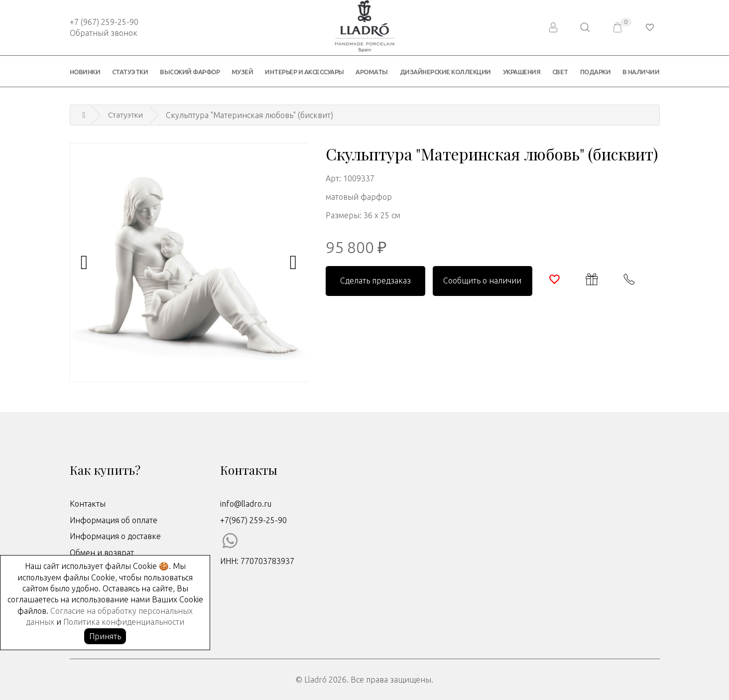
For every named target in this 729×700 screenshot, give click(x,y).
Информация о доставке (115, 536)
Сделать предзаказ (375, 280)
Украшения (522, 72)
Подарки (596, 72)
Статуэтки (130, 72)
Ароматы (372, 72)
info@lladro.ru (246, 504)
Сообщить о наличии (482, 280)
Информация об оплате (114, 520)
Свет (560, 72)
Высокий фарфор (190, 72)
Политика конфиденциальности (124, 622)
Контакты (88, 504)
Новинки (85, 72)
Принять (105, 636)
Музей (243, 72)
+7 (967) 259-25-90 (104, 22)
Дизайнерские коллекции (445, 72)
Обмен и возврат (102, 553)
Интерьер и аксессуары (304, 72)
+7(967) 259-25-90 (253, 520)
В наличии (641, 72)
